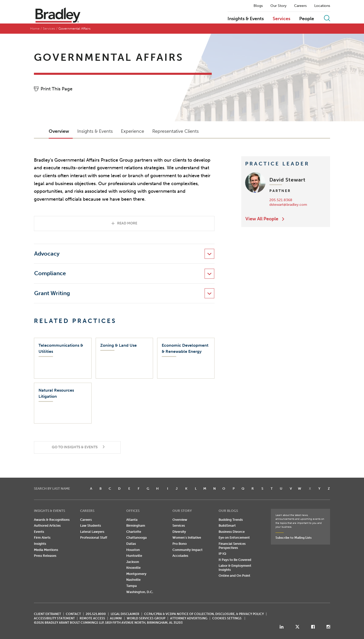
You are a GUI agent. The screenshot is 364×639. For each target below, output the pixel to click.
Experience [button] (133, 131)
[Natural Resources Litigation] (63, 403)
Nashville (133, 580)
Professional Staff (94, 538)
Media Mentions (46, 550)
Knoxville (133, 568)
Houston (133, 550)
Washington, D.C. (140, 592)
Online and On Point (234, 576)
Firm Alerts (42, 538)
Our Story (278, 6)
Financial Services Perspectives (232, 546)
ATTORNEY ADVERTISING (189, 618)
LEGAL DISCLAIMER (125, 614)
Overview (180, 520)
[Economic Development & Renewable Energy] (186, 358)
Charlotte (134, 532)
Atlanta (132, 520)
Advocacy (47, 254)
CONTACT (73, 614)
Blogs (258, 6)
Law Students (91, 526)
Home (35, 28)
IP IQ (222, 554)
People (307, 19)
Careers (300, 6)
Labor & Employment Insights (235, 568)
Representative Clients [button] (175, 131)
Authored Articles (47, 526)
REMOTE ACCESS (92, 618)
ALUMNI (116, 618)
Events (39, 532)
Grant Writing (52, 293)
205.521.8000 (96, 614)
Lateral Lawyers (92, 532)
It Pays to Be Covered (235, 560)
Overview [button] (59, 131)
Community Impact (187, 550)
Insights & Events (246, 19)
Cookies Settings (227, 618)
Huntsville (134, 556)
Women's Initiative (187, 538)
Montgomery (136, 574)
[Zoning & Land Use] (124, 358)
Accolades (180, 556)
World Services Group (146, 618)
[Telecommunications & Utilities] (63, 358)
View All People (262, 219)
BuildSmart (227, 526)
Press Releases (45, 556)
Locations (322, 6)
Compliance (50, 273)
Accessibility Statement (54, 618)
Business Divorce (232, 532)
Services (281, 19)
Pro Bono (180, 544)
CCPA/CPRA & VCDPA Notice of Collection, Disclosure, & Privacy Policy (204, 614)
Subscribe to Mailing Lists (293, 538)
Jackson (133, 562)
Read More (127, 223)
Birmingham (136, 526)
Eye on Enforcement (234, 538)
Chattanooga (136, 538)
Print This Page (57, 89)
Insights (40, 544)
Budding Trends (231, 520)
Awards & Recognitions (52, 520)
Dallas (131, 544)
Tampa (131, 586)
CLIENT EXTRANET (47, 614)
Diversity (179, 532)
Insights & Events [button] (95, 131)
